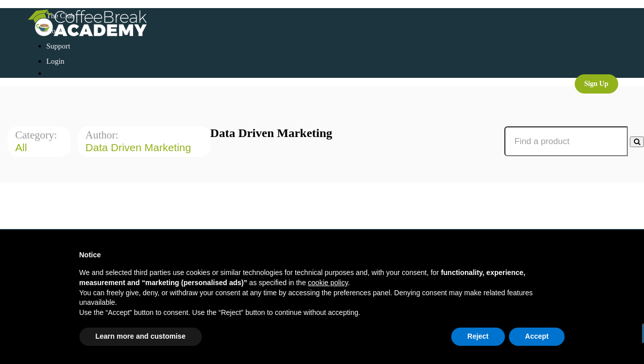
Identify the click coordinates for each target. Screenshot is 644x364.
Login (56, 61)
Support (59, 46)
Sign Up (596, 84)
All (23, 147)
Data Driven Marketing (140, 147)
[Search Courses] (637, 142)
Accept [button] (537, 336)
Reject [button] (478, 336)
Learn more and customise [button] (141, 336)
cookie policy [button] (328, 283)
